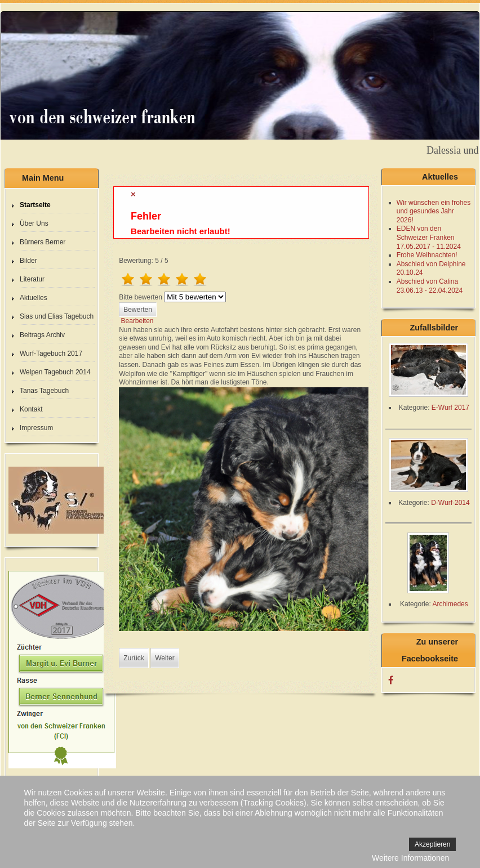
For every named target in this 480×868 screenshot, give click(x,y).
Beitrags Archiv (42, 335)
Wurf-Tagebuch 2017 (51, 354)
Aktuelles (34, 298)
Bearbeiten (137, 321)
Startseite (35, 205)
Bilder (28, 261)
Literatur (32, 279)
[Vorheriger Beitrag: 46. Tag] (134, 658)
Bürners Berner (43, 242)
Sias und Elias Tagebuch (57, 316)
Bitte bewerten (141, 297)
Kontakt (31, 409)
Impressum (36, 428)
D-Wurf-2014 (450, 503)
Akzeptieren (432, 844)
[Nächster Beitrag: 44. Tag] (165, 658)
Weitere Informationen (410, 858)
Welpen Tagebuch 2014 (55, 372)
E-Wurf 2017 (450, 408)
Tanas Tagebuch (44, 391)
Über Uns (34, 223)
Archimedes (450, 604)
